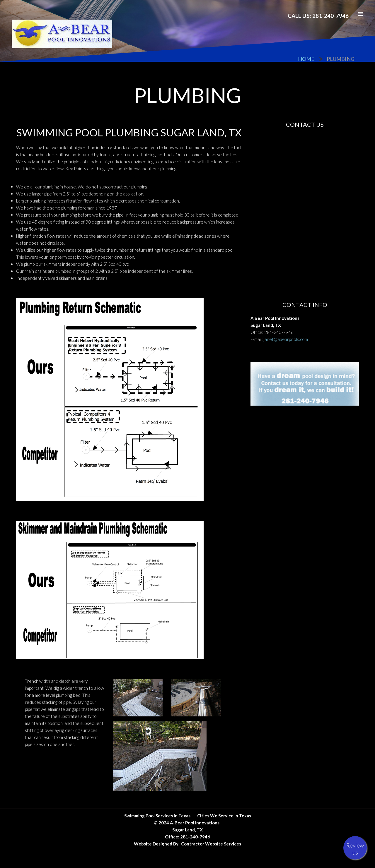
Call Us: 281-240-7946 (318, 16)
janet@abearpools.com (286, 339)
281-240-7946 (279, 332)
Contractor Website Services (211, 844)
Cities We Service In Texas (224, 816)
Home (306, 59)
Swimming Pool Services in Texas (157, 816)
